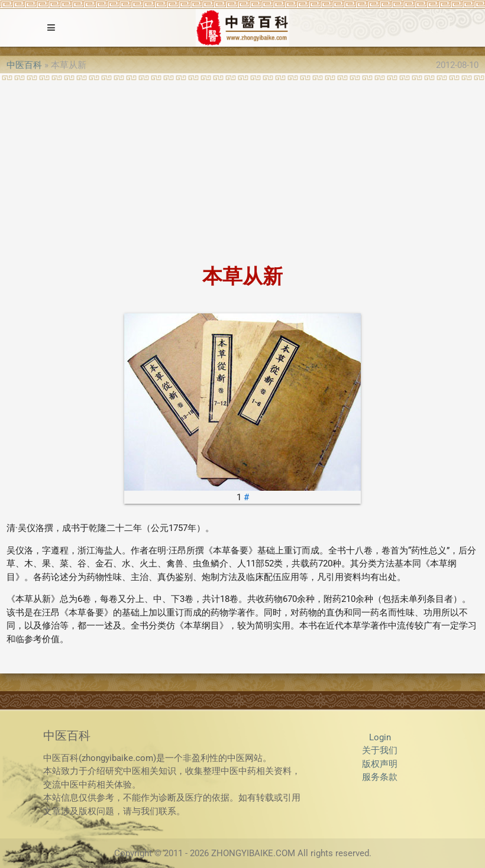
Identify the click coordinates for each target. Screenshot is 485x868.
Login (380, 737)
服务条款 (380, 777)
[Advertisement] (242, 169)
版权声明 (380, 764)
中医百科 (24, 65)
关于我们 (380, 750)
